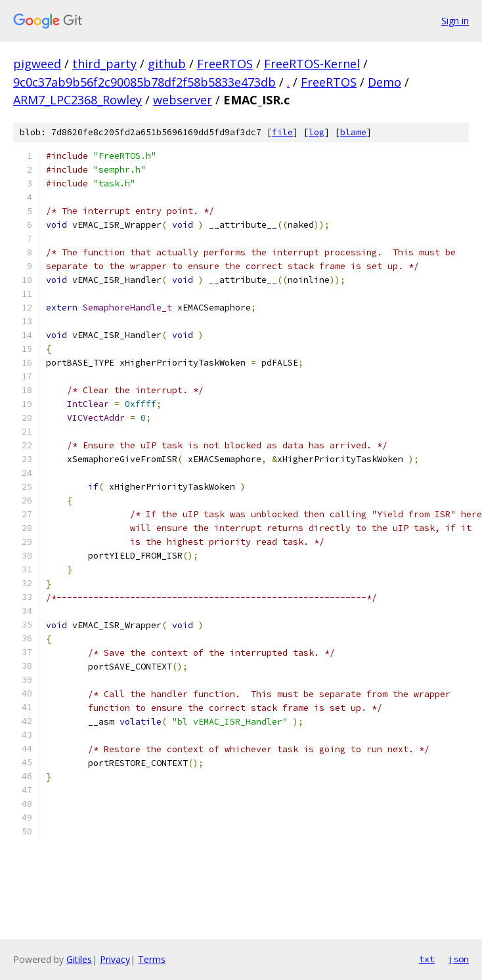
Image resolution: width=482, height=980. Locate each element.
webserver (183, 100)
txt (427, 959)
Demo (384, 82)
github (167, 64)
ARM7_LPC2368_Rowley (77, 100)
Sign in (455, 21)
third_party (104, 64)
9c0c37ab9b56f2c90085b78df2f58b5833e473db (144, 82)
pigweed (37, 64)
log (317, 132)
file (282, 132)
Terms (152, 959)
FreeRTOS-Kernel (312, 64)
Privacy (115, 959)
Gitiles (79, 959)
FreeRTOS (225, 64)
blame (353, 132)
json (458, 959)
